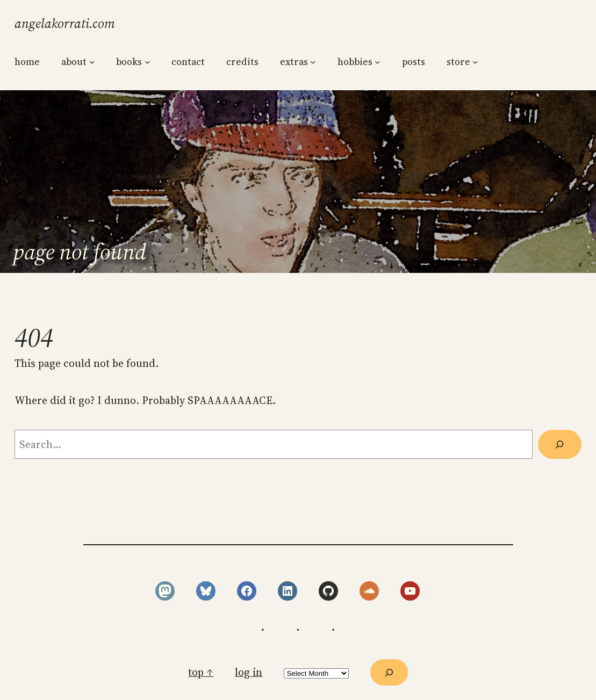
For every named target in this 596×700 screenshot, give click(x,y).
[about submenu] (92, 61)
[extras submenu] (313, 61)
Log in (249, 672)
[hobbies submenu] (377, 61)
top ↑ (201, 672)
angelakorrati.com (65, 23)
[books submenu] (147, 61)
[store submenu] (475, 61)
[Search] (559, 444)
